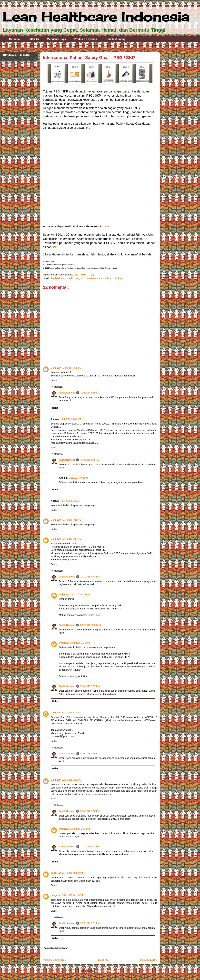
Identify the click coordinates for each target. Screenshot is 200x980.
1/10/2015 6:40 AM (90, 460)
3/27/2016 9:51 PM (90, 923)
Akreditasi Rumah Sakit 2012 (65, 278)
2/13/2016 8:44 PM (90, 847)
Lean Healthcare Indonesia (96, 17)
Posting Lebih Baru (55, 960)
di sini (106, 226)
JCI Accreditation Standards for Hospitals (101, 278)
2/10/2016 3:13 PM (90, 811)
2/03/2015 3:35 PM (90, 686)
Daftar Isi (33, 39)
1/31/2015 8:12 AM (72, 520)
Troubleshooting (115, 39)
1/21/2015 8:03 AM (70, 501)
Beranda (14, 39)
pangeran (56, 873)
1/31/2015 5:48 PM (90, 577)
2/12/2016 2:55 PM (80, 829)
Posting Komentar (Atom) (106, 971)
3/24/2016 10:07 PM (72, 873)
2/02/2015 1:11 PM (80, 643)
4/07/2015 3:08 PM (72, 713)
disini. (55, 247)
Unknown (56, 368)
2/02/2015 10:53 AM (90, 625)
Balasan (58, 387)
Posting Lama (149, 960)
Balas (54, 380)
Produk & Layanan (85, 39)
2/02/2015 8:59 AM (80, 594)
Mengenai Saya (57, 39)
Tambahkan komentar (56, 948)
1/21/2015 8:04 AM (78, 478)
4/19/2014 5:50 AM (90, 393)
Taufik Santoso (67, 393)
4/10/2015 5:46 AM (90, 754)
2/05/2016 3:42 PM (72, 780)
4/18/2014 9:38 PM (72, 368)
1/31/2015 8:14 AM (72, 539)
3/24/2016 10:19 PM (72, 895)
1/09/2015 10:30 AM (71, 419)
